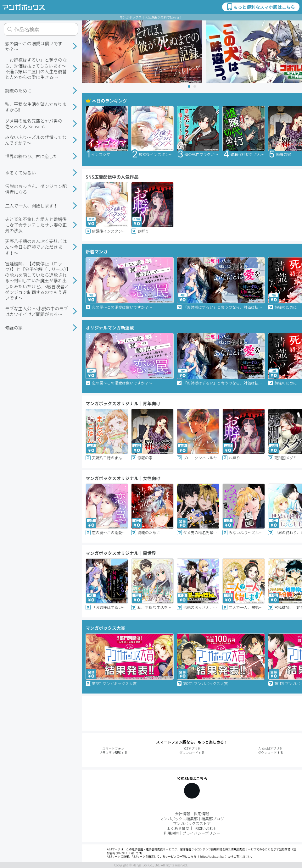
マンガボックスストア (192, 823)
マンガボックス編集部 (179, 818)
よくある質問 (178, 828)
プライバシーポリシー (201, 833)
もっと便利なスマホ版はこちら (260, 7)
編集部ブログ (213, 818)
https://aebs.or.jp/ (212, 857)
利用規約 (171, 833)
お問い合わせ (206, 828)
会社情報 (182, 813)
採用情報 (201, 813)
